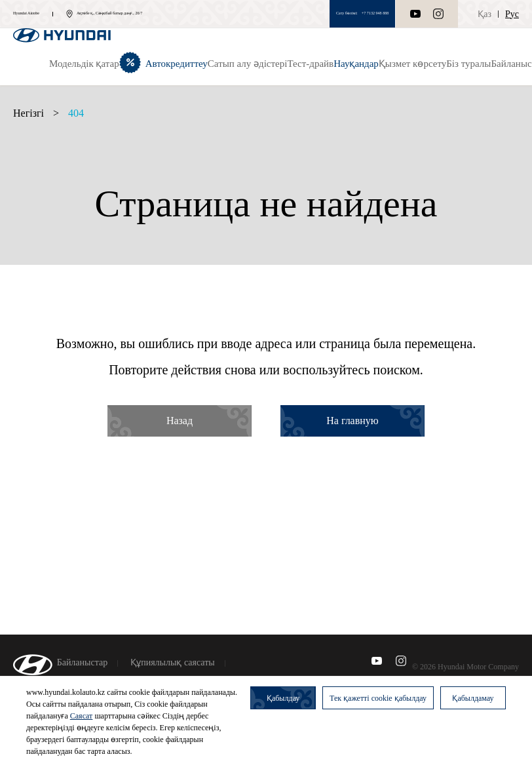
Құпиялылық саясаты (173, 663)
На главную (352, 421)
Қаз (484, 14)
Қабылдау (283, 698)
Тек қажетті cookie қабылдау (378, 698)
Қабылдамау (473, 698)
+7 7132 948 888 (375, 13)
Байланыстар (83, 663)
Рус (512, 14)
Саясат (82, 716)
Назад (180, 421)
